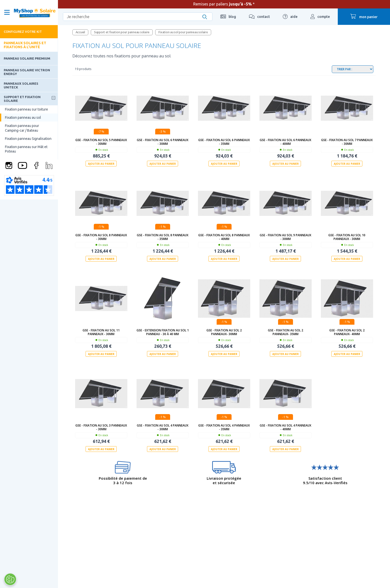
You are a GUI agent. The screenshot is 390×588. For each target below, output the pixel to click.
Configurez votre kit (23, 32)
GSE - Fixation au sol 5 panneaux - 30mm (101, 142)
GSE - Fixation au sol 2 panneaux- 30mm (224, 332)
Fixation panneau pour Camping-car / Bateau (22, 128)
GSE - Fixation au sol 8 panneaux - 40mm (224, 237)
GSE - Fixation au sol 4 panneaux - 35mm (224, 427)
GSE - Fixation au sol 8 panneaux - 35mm (163, 237)
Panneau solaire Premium (27, 58)
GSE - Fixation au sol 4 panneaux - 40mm (285, 427)
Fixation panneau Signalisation (28, 139)
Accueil (80, 32)
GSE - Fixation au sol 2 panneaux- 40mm (347, 332)
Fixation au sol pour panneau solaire (183, 32)
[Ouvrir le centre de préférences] (9, 579)
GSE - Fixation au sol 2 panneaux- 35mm (286, 332)
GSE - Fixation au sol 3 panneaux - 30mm (101, 427)
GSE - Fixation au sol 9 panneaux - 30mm (285, 237)
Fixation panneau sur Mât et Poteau (26, 149)
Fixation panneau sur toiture (26, 109)
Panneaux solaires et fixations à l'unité (25, 45)
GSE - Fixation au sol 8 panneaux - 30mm (101, 237)
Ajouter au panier (101, 164)
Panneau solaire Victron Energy (27, 72)
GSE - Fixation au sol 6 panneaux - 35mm (224, 142)
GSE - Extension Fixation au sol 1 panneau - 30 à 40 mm (163, 332)
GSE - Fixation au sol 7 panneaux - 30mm (347, 142)
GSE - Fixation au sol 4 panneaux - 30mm (163, 427)
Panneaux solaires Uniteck (21, 85)
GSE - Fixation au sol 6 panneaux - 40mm (285, 142)
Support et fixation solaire (22, 99)
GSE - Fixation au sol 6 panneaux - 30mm (163, 142)
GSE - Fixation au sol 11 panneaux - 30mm (101, 332)
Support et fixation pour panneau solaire (122, 32)
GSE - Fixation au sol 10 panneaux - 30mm (347, 237)
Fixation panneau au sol (23, 118)
